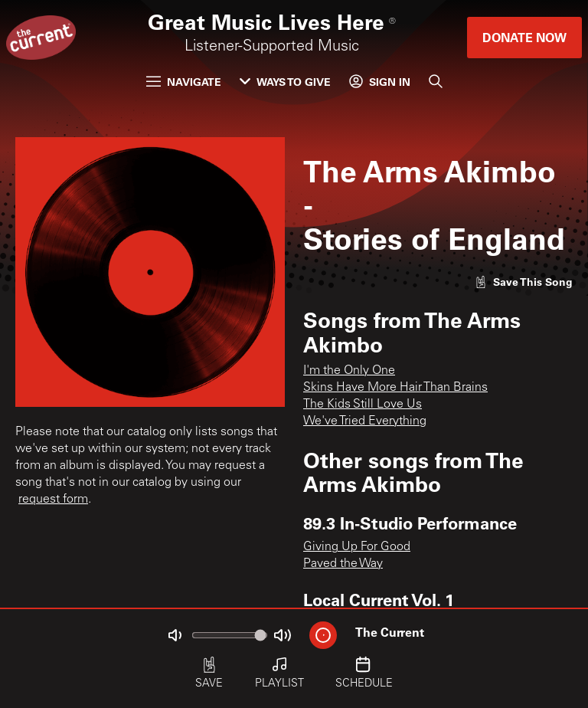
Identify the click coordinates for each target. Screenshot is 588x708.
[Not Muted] (175, 635)
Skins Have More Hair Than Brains (395, 388)
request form (53, 500)
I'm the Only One (349, 371)
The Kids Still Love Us (363, 405)
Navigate (184, 82)
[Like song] (524, 282)
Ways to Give (285, 82)
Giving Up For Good (357, 547)
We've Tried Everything (365, 421)
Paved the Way (343, 564)
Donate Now (524, 37)
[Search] (436, 81)
